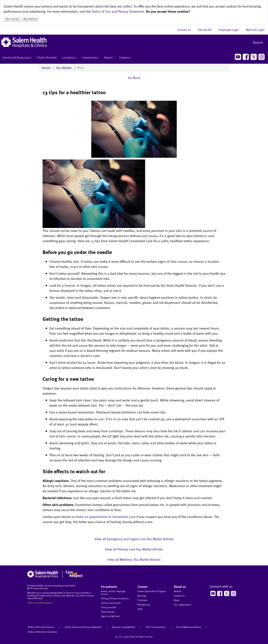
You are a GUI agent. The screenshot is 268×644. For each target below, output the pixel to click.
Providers (142, 600)
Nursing (142, 596)
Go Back (134, 78)
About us (180, 587)
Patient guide (108, 612)
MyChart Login (255, 30)
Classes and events (111, 603)
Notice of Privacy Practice (41, 627)
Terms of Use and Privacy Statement (118, 11)
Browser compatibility (123, 627)
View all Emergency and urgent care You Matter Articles (134, 539)
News (177, 600)
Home (46, 68)
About (109, 58)
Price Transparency (156, 627)
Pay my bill (206, 30)
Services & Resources (17, 58)
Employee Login (231, 30)
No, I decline (30, 19)
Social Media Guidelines (189, 627)
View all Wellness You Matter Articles (134, 559)
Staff (140, 609)
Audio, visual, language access (113, 593)
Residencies (144, 605)
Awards (178, 591)
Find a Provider (47, 57)
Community (90, 58)
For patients (109, 587)
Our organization (183, 605)
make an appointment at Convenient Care (105, 517)
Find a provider (109, 607)
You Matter (64, 68)
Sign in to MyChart (110, 616)
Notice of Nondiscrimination (43, 632)
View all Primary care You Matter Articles (134, 549)
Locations (69, 58)
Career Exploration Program (152, 591)
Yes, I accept (12, 19)
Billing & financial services (115, 598)
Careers (125, 58)
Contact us (186, 30)
